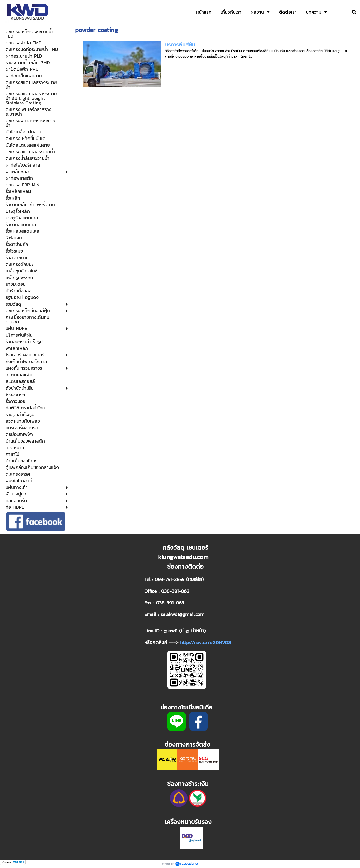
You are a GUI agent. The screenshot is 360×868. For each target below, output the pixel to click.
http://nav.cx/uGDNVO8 (206, 642)
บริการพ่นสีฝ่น (180, 45)
